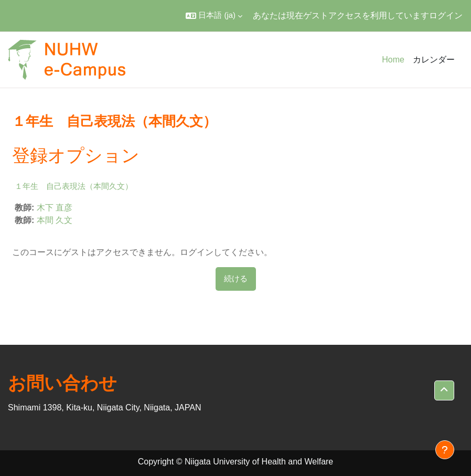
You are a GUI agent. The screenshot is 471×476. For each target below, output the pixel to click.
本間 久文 (55, 220)
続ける (236, 279)
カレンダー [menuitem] (434, 60)
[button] (214, 16)
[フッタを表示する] (445, 450)
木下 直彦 (55, 208)
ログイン (446, 15)
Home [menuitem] (393, 60)
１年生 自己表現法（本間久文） (74, 186)
